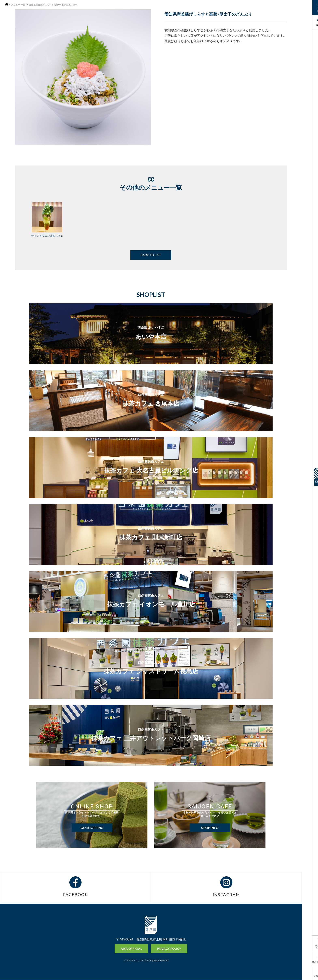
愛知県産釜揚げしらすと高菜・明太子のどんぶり (56, 5)
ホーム (7, 4)
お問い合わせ (310, 976)
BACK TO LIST (151, 255)
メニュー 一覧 (19, 5)
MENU (310, 11)
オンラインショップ (310, 946)
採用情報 (310, 22)
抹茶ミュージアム (310, 961)
